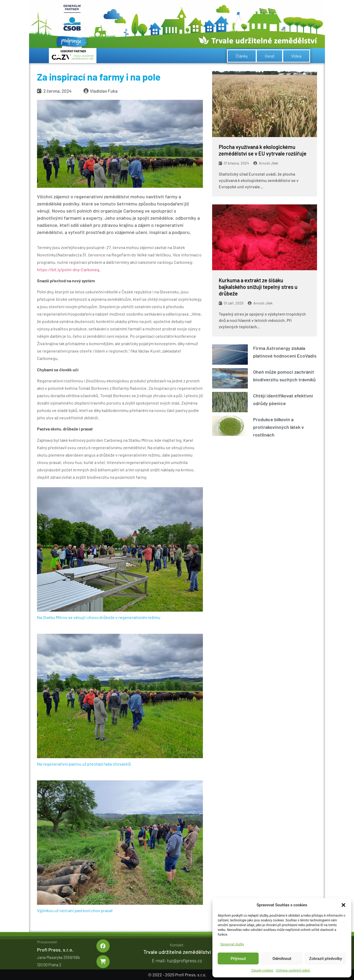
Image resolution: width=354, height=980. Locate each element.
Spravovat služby (232, 944)
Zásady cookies (262, 970)
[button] (343, 905)
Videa (296, 56)
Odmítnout (282, 959)
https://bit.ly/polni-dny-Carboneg (68, 269)
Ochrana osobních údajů (293, 970)
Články (242, 56)
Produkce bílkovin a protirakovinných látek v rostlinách (278, 427)
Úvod (269, 56)
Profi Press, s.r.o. (55, 950)
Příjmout (238, 959)
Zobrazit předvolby (326, 959)
